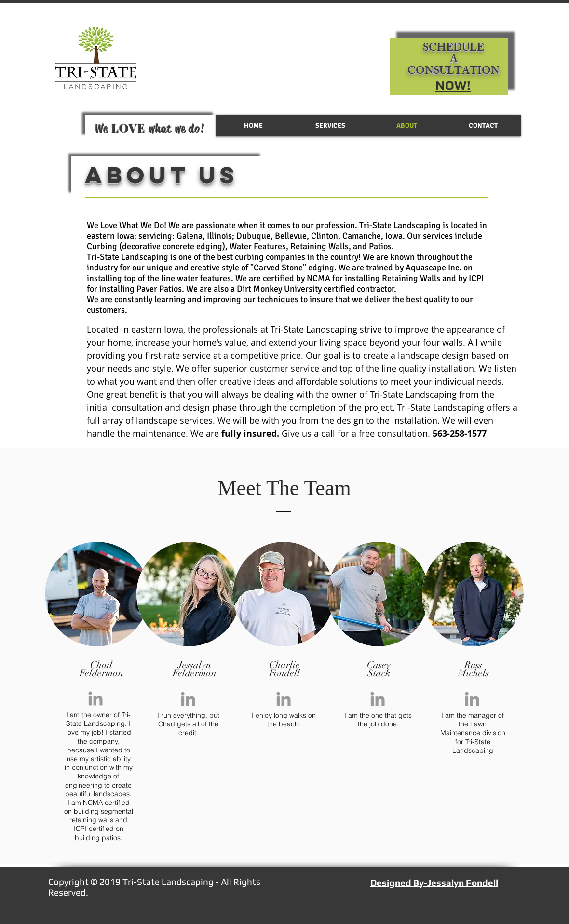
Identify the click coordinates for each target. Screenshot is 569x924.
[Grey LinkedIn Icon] (95, 698)
